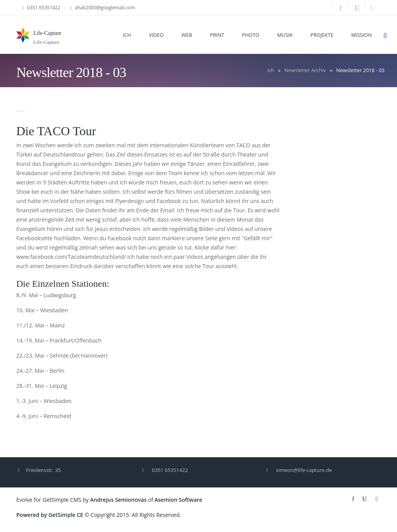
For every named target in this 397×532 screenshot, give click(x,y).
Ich (127, 35)
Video (156, 35)
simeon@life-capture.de (304, 470)
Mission (362, 35)
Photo (251, 35)
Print (217, 35)
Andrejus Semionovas (118, 500)
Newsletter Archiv (305, 70)
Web (187, 35)
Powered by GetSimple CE (50, 515)
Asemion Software (179, 500)
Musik (285, 35)
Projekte (322, 35)
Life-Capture (47, 33)
